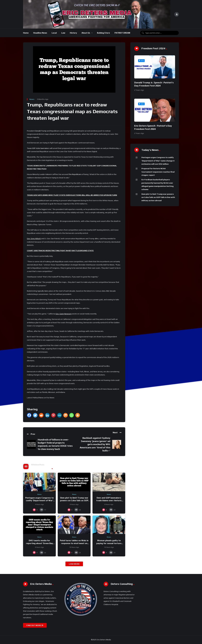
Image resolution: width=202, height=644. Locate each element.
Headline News (40, 33)
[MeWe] (59, 415)
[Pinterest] (53, 415)
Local (54, 33)
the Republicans (75, 174)
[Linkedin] (47, 415)
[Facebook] (29, 415)
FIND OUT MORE (35, 625)
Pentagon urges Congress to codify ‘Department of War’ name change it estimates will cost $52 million (158, 161)
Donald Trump (41, 131)
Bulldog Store (103, 33)
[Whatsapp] (72, 415)
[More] (78, 415)
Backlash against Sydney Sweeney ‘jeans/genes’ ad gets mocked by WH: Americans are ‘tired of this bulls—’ (95, 444)
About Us (86, 33)
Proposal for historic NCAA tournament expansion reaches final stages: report (158, 172)
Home (26, 33)
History (73, 33)
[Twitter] (35, 415)
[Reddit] (41, 415)
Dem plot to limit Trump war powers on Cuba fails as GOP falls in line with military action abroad (158, 197)
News (32, 99)
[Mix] (66, 415)
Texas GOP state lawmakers (38, 148)
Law (63, 33)
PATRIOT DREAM (122, 33)
